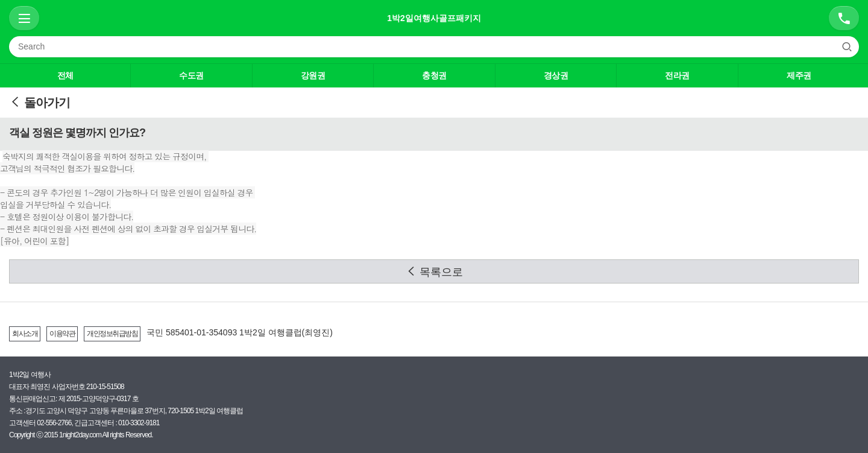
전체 (65, 75)
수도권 (191, 75)
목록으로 (434, 272)
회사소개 (25, 334)
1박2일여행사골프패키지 (434, 18)
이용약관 (62, 334)
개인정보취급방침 (112, 334)
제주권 (799, 75)
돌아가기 (39, 103)
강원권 (313, 75)
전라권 (677, 75)
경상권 (556, 75)
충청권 (434, 75)
